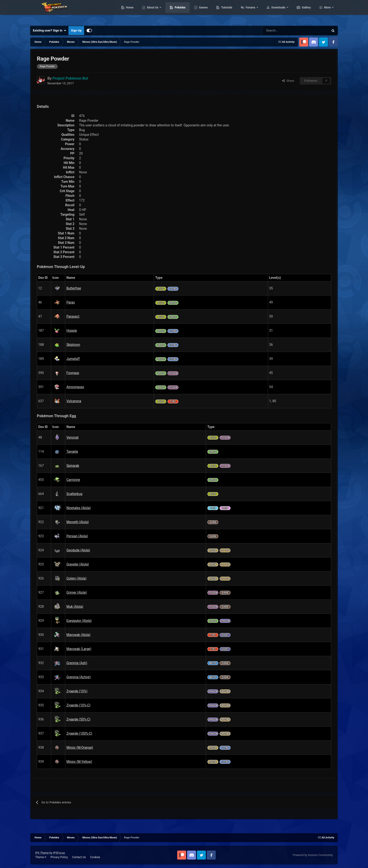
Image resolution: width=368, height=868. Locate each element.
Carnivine (73, 480)
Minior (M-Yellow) (79, 762)
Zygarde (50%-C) (78, 719)
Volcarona (74, 401)
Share (288, 81)
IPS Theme (42, 853)
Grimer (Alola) (77, 592)
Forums (273, 12)
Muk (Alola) (75, 607)
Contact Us (79, 857)
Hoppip (72, 331)
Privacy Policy (59, 857)
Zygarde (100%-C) (79, 733)
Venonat (73, 437)
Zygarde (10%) (77, 691)
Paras (71, 302)
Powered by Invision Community (313, 855)
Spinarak (73, 466)
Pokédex (202, 12)
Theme (41, 857)
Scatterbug (74, 494)
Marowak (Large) (79, 649)
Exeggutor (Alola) (79, 621)
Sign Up (76, 30)
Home (152, 12)
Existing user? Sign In (49, 31)
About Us (175, 12)
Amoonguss (75, 387)
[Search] (279, 31)
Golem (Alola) (76, 578)
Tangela (72, 452)
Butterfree (74, 288)
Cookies (95, 857)
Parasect (73, 316)
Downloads (301, 12)
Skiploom (73, 345)
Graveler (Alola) (78, 564)
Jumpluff (73, 359)
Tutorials (249, 12)
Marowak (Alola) (78, 635)
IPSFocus (59, 853)
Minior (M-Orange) (80, 747)
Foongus (73, 373)
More (327, 12)
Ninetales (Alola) (79, 508)
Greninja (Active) (79, 677)
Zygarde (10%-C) (78, 705)
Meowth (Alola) (78, 522)
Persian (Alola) (77, 536)
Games (226, 12)
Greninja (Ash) (77, 663)
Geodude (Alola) (78, 550)
